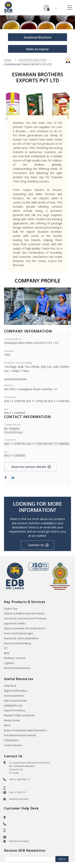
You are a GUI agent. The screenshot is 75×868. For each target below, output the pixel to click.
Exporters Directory (33, 60)
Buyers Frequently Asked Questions (25, 730)
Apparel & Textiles (15, 623)
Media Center (12, 720)
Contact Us (36, 545)
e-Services (46, 6)
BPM (7, 653)
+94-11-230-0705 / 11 (20, 779)
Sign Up (62, 859)
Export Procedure (15, 710)
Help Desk (10, 686)
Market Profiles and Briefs (19, 715)
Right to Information (16, 691)
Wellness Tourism (15, 658)
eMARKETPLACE (13, 706)
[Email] (30, 859)
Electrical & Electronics (17, 668)
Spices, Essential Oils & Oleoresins (25, 628)
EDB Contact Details (16, 701)
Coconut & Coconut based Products (25, 618)
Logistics (9, 663)
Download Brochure (37, 37)
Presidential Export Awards (20, 735)
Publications (11, 740)
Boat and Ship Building (17, 643)
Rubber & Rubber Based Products (24, 613)
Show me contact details (29, 467)
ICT (6, 648)
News (7, 725)
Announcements (14, 696)
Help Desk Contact (19, 841)
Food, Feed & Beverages (18, 633)
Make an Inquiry (37, 49)
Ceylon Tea (11, 609)
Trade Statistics (13, 745)
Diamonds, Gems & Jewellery (21, 638)
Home (8, 60)
